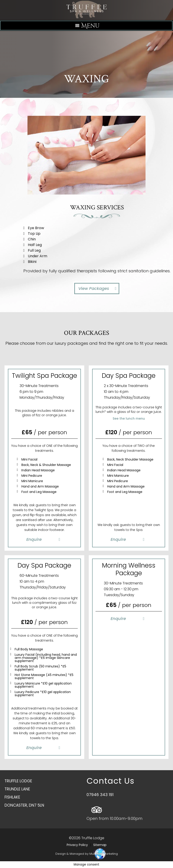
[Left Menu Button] (86, 26)
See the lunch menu (129, 418)
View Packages (145, 288)
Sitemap (100, 845)
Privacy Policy (77, 845)
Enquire (34, 539)
